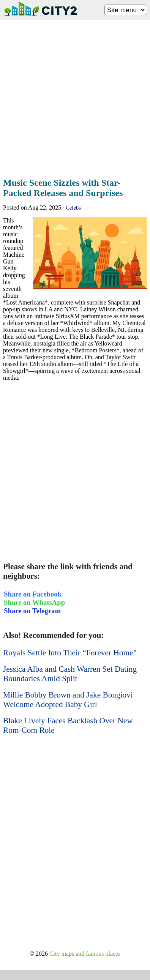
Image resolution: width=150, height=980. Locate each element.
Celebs (73, 208)
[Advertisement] (75, 97)
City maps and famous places (85, 954)
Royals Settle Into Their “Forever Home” (70, 653)
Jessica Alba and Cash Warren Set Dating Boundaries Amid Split (70, 674)
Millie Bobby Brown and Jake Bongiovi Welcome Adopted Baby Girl (68, 700)
